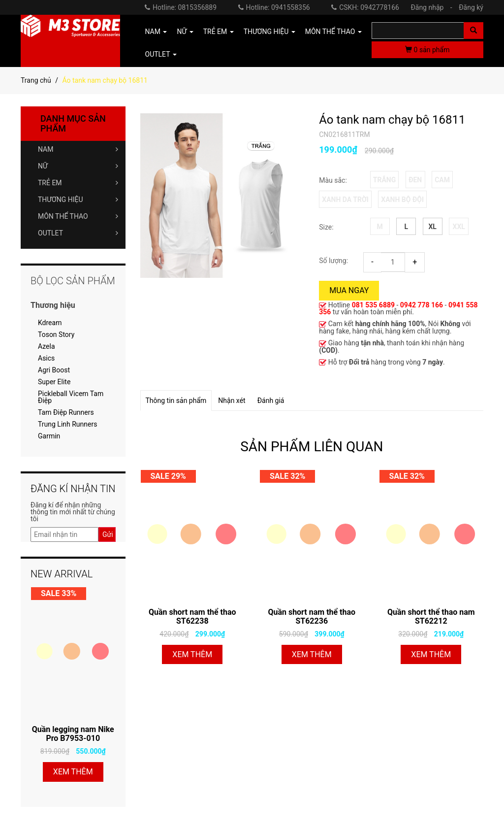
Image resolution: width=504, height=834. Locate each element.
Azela (47, 346)
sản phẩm (427, 50)
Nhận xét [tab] (232, 400)
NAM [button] (156, 32)
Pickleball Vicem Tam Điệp (71, 397)
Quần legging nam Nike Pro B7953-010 (73, 734)
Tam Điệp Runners (66, 412)
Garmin (49, 436)
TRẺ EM (78, 183)
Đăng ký (471, 7)
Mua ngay (349, 290)
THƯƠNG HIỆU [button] (269, 32)
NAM (78, 149)
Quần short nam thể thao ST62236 (312, 617)
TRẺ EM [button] (219, 32)
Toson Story (56, 334)
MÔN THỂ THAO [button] (333, 32)
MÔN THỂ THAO (78, 216)
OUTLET (78, 233)
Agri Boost (54, 370)
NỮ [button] (185, 32)
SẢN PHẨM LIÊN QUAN (312, 447)
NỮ (78, 166)
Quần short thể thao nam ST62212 (431, 617)
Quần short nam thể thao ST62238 (192, 617)
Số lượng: (333, 261)
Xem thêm (192, 654)
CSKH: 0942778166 (365, 7)
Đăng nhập (434, 7)
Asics (46, 358)
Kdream (50, 323)
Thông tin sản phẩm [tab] (176, 400)
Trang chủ (36, 80)
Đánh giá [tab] (271, 400)
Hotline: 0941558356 (274, 7)
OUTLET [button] (161, 54)
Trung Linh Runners (67, 424)
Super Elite (54, 382)
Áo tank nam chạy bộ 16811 (392, 120)
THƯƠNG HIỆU (78, 200)
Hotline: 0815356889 (181, 7)
